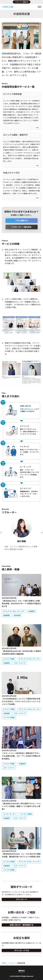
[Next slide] (42, 533)
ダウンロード (22, 899)
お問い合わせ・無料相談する (22, 925)
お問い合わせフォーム (28, 409)
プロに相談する (22, 221)
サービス (11, 963)
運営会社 (22, 971)
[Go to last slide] (1, 533)
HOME (4, 963)
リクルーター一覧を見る (21, 227)
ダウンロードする (22, 950)
